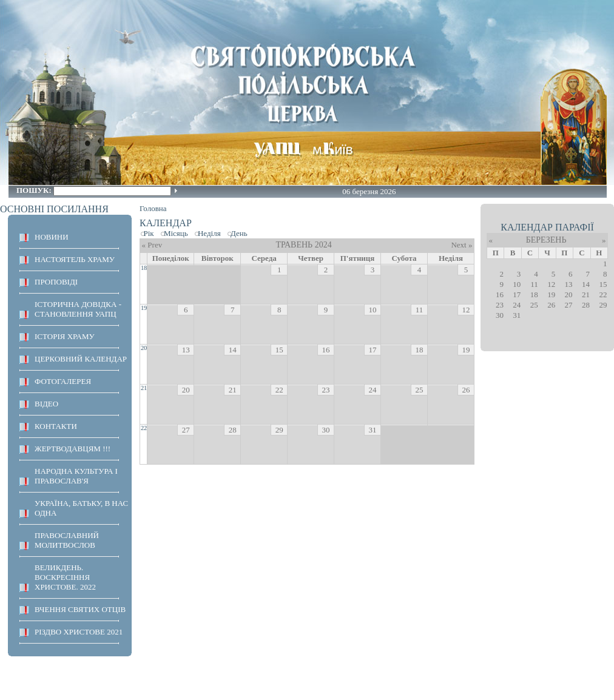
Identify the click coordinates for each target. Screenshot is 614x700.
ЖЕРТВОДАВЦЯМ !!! (73, 449)
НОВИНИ (52, 237)
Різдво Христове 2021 (79, 632)
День (239, 233)
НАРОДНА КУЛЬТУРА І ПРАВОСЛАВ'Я (76, 476)
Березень (546, 240)
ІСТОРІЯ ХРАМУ (65, 336)
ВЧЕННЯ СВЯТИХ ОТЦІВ (80, 609)
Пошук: (35, 190)
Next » (461, 245)
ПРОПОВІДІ (56, 282)
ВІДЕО (46, 404)
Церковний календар (81, 359)
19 (144, 308)
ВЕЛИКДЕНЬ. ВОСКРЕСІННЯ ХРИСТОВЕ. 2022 (65, 577)
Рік (149, 233)
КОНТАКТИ (56, 426)
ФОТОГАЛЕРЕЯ (63, 381)
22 (144, 428)
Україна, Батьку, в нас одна (81, 508)
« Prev (152, 245)
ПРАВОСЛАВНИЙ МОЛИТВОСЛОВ (67, 540)
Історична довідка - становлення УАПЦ (78, 309)
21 (144, 388)
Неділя (209, 233)
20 (144, 348)
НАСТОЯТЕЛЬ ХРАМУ (75, 259)
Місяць (176, 233)
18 (144, 268)
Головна (153, 208)
